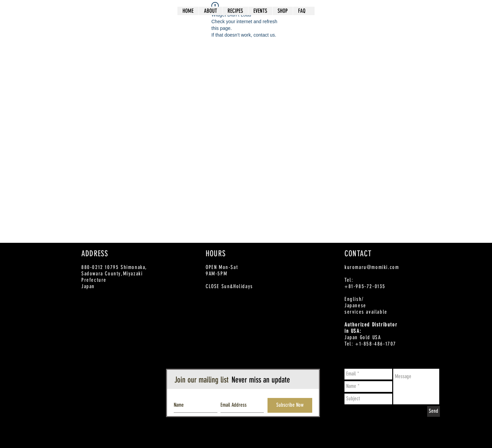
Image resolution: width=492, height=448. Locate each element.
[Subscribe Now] (290, 405)
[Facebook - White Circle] (447, 32)
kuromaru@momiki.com (372, 267)
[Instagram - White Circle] (471, 32)
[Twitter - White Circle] (459, 32)
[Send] (434, 411)
